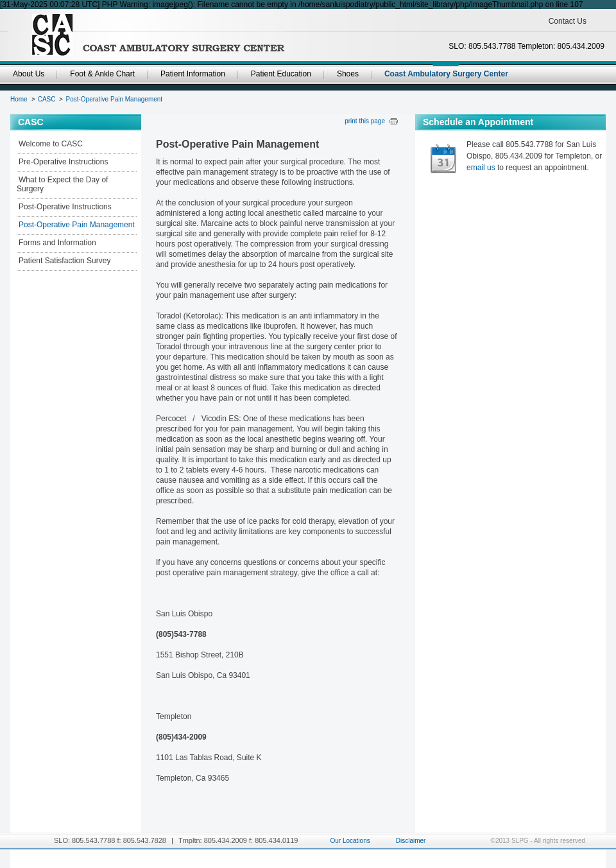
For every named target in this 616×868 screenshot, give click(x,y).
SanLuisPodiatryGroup (158, 35)
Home (19, 99)
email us (481, 168)
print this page (365, 121)
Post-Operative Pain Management (114, 99)
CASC (47, 99)
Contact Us (568, 21)
